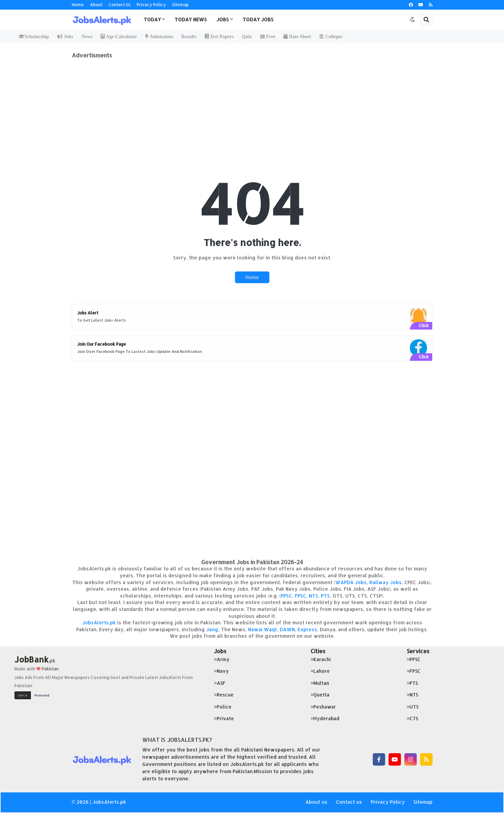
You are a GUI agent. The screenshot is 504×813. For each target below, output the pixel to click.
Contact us (349, 802)
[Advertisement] (252, 107)
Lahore (320, 671)
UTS (413, 707)
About (96, 5)
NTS (313, 596)
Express (307, 629)
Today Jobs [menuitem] (258, 19)
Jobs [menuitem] (223, 19)
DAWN (287, 629)
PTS (325, 596)
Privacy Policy (151, 5)
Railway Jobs (385, 582)
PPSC (286, 596)
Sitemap (180, 5)
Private (224, 718)
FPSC (300, 596)
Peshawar (323, 707)
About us (316, 802)
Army (222, 659)
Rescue (224, 695)
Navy (221, 671)
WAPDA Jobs (351, 582)
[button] (413, 20)
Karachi (321, 659)
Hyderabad (325, 718)
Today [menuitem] (152, 19)
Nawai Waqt (262, 629)
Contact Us (120, 5)
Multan (320, 683)
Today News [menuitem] (191, 19)
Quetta (320, 695)
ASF (220, 683)
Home (78, 5)
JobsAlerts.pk (99, 622)
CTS (412, 718)
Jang (212, 629)
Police (223, 707)
